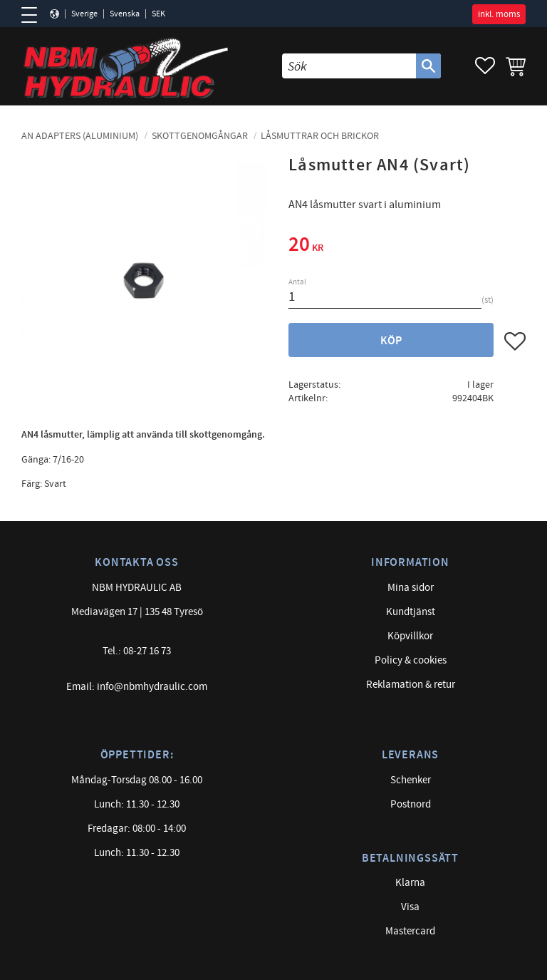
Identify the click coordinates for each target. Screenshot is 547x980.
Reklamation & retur (411, 685)
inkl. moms (499, 14)
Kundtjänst (411, 612)
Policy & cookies (411, 660)
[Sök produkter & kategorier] (349, 66)
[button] (34, 15)
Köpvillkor (410, 636)
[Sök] (428, 66)
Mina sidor (411, 588)
